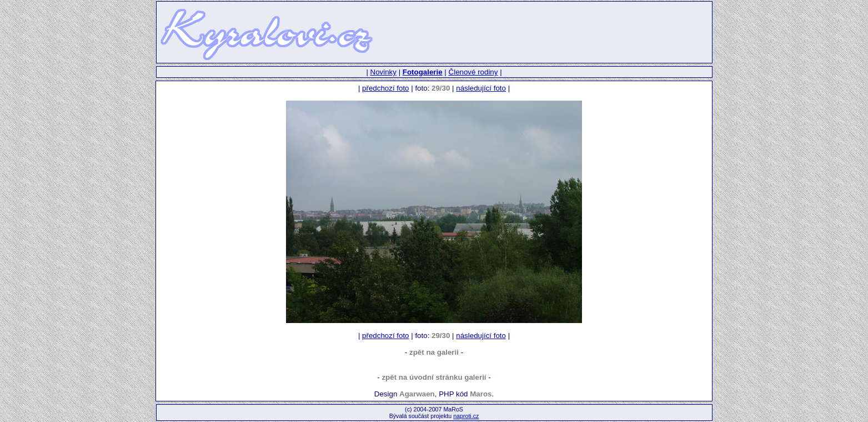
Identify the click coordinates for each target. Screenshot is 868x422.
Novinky (383, 72)
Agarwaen (417, 394)
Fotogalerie (423, 72)
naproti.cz (466, 416)
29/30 (441, 88)
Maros (481, 394)
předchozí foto (385, 88)
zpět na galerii (434, 352)
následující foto (481, 88)
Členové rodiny (473, 72)
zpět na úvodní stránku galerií (434, 377)
